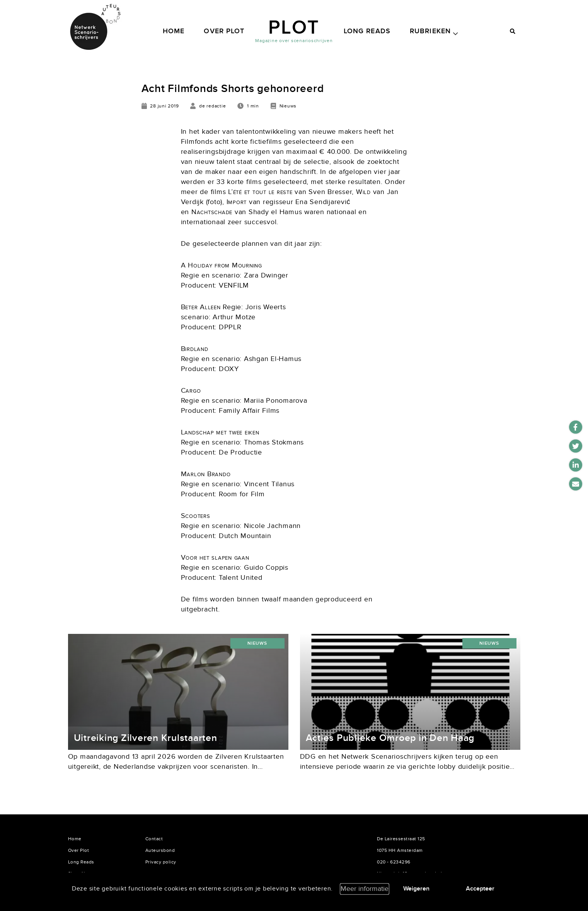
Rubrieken (430, 31)
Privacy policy (161, 862)
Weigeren (416, 889)
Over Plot (224, 31)
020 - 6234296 (394, 862)
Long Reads (367, 31)
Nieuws (257, 643)
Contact (154, 839)
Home (174, 31)
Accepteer (480, 889)
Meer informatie (365, 889)
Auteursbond (160, 850)
